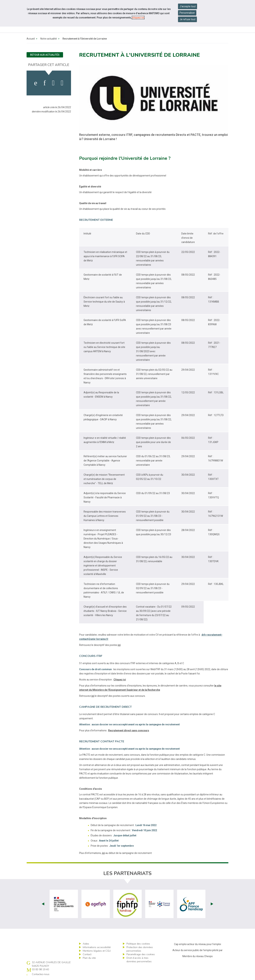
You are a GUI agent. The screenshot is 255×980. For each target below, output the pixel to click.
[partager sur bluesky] (62, 83)
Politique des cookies (138, 944)
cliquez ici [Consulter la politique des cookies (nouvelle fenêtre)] (138, 18)
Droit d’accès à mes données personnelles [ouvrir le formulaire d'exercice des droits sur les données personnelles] (139, 960)
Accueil (31, 39)
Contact (87, 954)
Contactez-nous (41, 974)
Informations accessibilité (97, 947)
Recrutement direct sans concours (129, 730)
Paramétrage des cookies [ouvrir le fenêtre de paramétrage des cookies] (141, 954)
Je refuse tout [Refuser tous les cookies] (188, 19)
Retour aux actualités (45, 55)
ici (119, 645)
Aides (86, 944)
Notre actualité (49, 39)
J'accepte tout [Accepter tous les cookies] (188, 6)
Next (212, 904)
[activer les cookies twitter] (53, 83)
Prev (43, 904)
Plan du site (89, 958)
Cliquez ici (120, 680)
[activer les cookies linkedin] (45, 83)
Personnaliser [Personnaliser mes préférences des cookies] (187, 13)
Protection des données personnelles (140, 949)
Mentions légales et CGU (97, 951)
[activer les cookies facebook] (36, 83)
